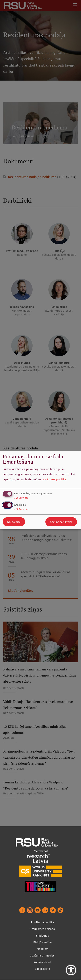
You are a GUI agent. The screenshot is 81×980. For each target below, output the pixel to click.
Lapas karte (42, 969)
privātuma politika (54, 479)
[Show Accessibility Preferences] (71, 970)
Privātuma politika (42, 922)
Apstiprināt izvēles (61, 522)
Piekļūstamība (43, 942)
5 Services (21, 509)
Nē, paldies (14, 522)
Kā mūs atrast (42, 962)
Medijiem (43, 949)
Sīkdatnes (42, 936)
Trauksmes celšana (43, 929)
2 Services (21, 498)
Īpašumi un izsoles (42, 955)
